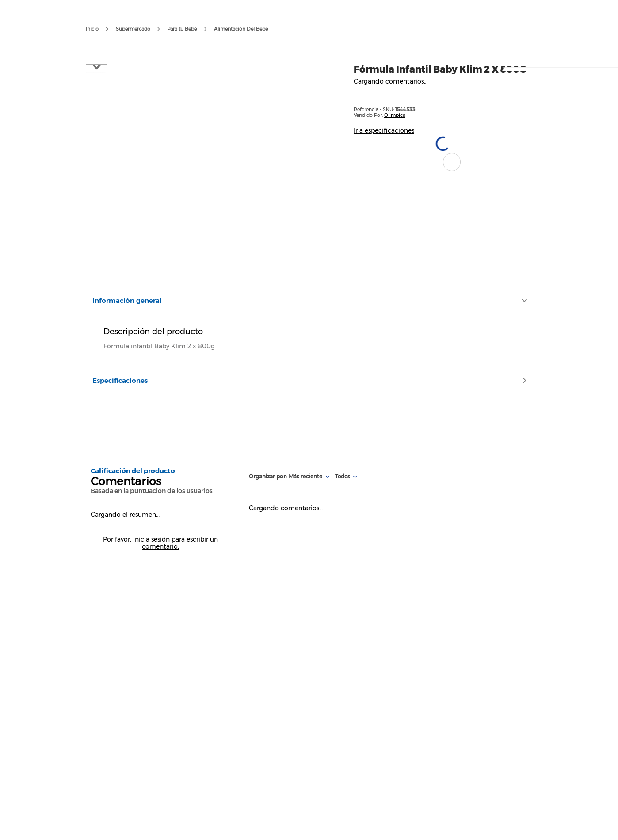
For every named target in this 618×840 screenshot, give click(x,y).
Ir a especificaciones (384, 130)
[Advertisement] (309, 429)
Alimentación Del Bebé (241, 29)
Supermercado (133, 29)
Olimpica (395, 115)
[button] (452, 162)
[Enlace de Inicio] (92, 29)
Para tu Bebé (182, 29)
